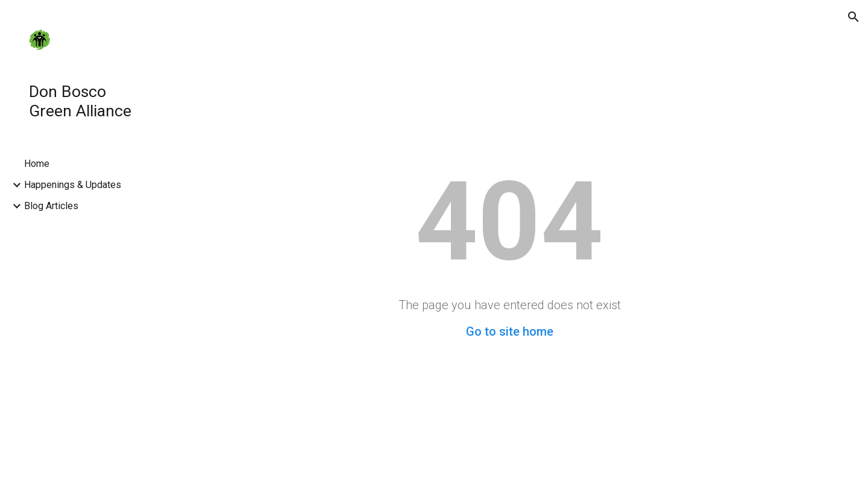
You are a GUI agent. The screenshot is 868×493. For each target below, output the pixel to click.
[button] (854, 17)
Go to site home (510, 331)
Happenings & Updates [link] (73, 185)
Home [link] (37, 164)
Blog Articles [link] (51, 206)
